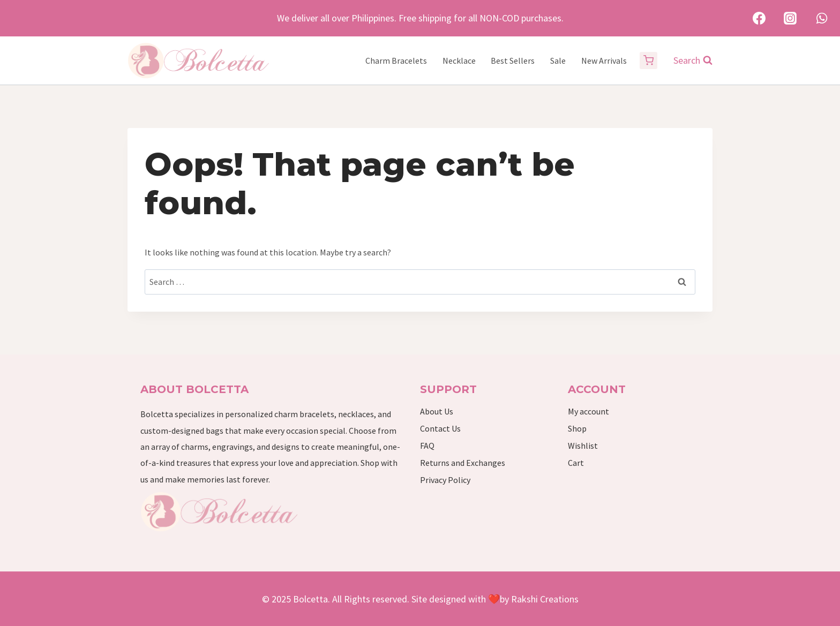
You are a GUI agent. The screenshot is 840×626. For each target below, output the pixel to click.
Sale (558, 61)
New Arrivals (604, 61)
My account (588, 411)
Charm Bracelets (396, 61)
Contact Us (440, 428)
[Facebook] (759, 18)
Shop (577, 428)
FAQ (427, 446)
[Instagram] (790, 18)
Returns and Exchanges (463, 463)
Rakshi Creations (544, 599)
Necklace (459, 61)
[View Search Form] (688, 61)
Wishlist (583, 446)
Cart (576, 463)
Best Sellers (513, 61)
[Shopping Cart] (648, 61)
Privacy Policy (445, 480)
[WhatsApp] (822, 18)
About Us (437, 411)
